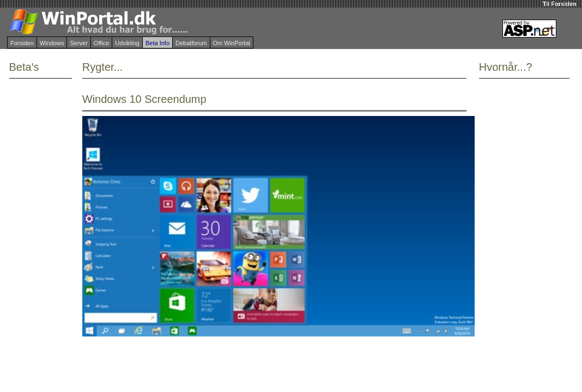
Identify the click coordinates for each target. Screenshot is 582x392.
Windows (52, 43)
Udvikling (127, 43)
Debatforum (191, 43)
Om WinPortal (232, 43)
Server (78, 43)
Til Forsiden (560, 4)
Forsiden (22, 43)
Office (102, 43)
